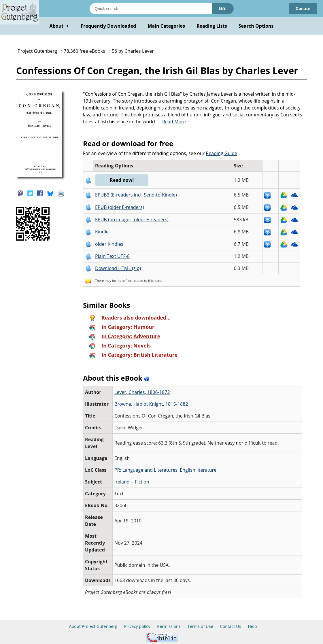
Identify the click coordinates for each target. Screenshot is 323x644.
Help (252, 626)
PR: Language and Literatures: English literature (165, 470)
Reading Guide (221, 153)
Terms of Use (200, 626)
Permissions (169, 626)
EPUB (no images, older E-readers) (132, 220)
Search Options (256, 26)
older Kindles (109, 244)
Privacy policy (137, 626)
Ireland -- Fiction (132, 482)
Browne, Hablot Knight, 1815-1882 (151, 404)
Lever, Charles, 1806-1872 (142, 392)
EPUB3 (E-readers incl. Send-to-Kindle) (136, 195)
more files (124, 281)
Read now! (122, 180)
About (59, 26)
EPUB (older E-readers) (119, 207)
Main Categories (166, 26)
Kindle (102, 232)
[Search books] (151, 9)
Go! (223, 9)
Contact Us (230, 626)
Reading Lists (212, 26)
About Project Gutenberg (93, 626)
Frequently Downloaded (108, 26)
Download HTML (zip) (118, 268)
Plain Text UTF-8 (112, 256)
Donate (303, 9)
